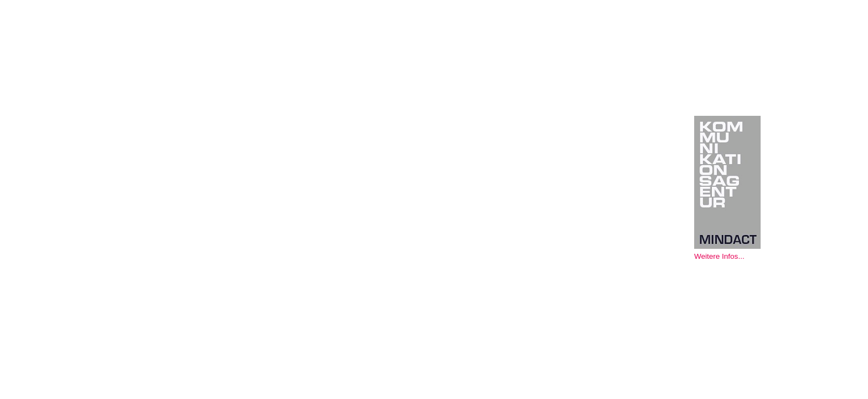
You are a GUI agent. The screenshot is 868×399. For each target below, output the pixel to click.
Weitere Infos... (719, 256)
